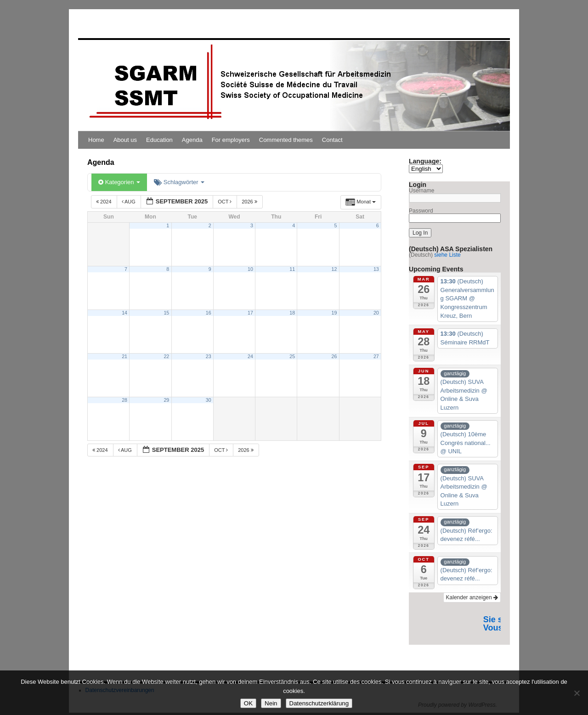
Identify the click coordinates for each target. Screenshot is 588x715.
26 (334, 356)
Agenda (192, 140)
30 (209, 400)
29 (166, 400)
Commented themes (286, 140)
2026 (250, 202)
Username (421, 191)
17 (250, 313)
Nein (271, 703)
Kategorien (119, 182)
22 (166, 356)
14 (124, 313)
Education (159, 140)
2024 (105, 202)
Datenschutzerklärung (319, 703)
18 (292, 313)
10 (250, 269)
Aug (129, 202)
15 (166, 313)
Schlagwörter (179, 182)
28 (124, 400)
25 (292, 356)
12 (334, 269)
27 (376, 356)
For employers (231, 140)
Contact (332, 140)
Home (96, 140)
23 (209, 356)
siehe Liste (447, 255)
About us (125, 140)
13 (376, 269)
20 (376, 313)
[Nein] (577, 693)
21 (124, 356)
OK (248, 703)
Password (421, 211)
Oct (225, 202)
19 (334, 313)
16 (209, 313)
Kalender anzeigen (472, 597)
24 (250, 356)
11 (292, 269)
